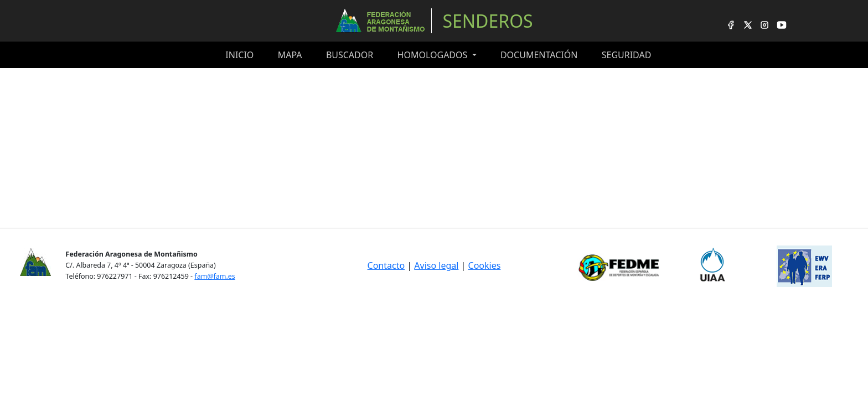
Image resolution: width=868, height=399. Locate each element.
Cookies (485, 265)
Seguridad (627, 55)
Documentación (539, 55)
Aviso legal (436, 265)
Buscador (350, 55)
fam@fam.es (215, 276)
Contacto (386, 265)
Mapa (290, 55)
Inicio (239, 55)
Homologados (434, 55)
